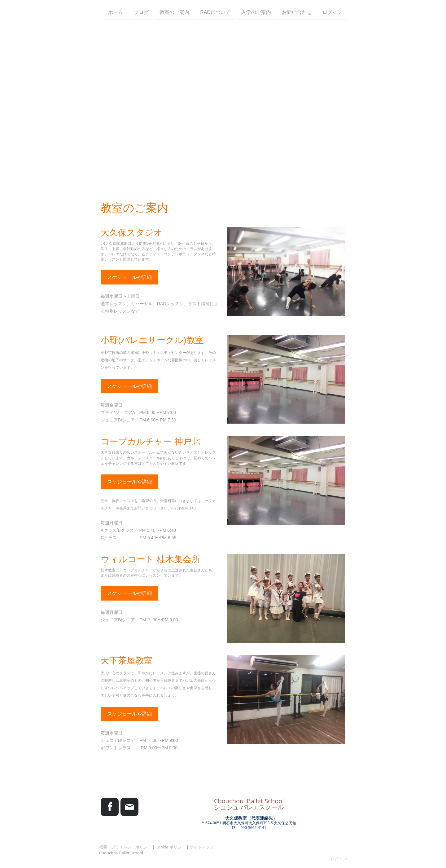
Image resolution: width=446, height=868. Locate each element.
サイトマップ (202, 847)
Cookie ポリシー (171, 847)
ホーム (116, 12)
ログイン (332, 12)
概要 (103, 847)
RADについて (215, 12)
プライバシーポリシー (131, 847)
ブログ (141, 12)
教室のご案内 (174, 12)
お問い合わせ (297, 12)
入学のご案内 (256, 12)
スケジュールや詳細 (129, 277)
